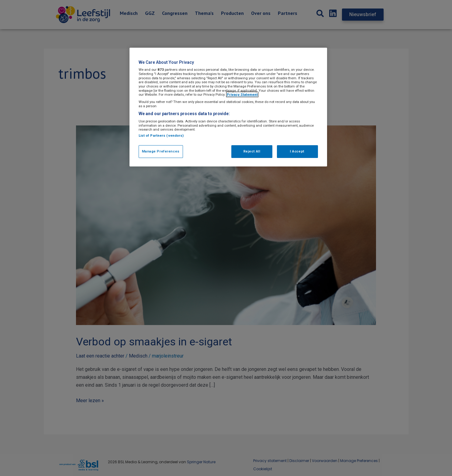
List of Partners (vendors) (161, 135)
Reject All (252, 151)
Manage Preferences (161, 151)
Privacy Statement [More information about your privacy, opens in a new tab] (242, 94)
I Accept (297, 151)
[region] (228, 107)
